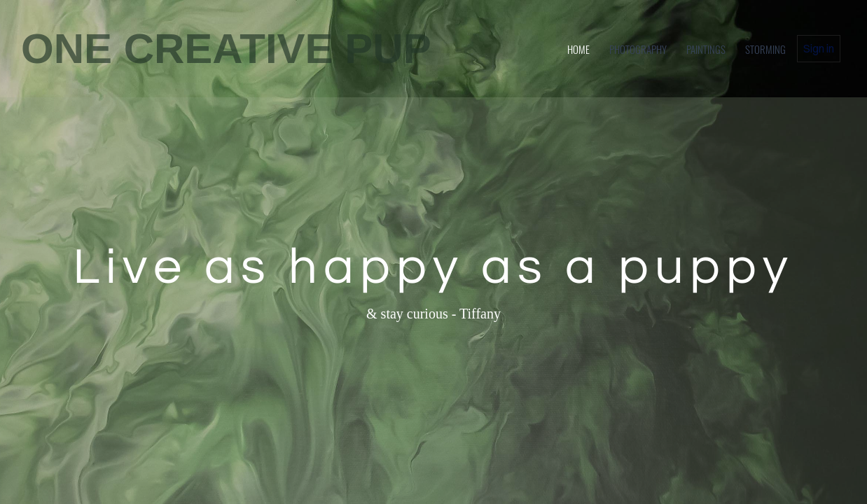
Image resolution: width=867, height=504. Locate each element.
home (578, 49)
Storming (765, 49)
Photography (638, 49)
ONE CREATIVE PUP (226, 49)
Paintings (706, 49)
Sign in (819, 48)
